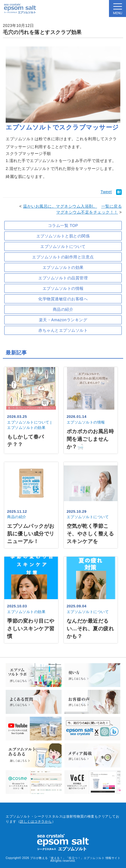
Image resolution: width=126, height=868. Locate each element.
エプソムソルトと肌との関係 (63, 236)
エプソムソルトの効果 (63, 267)
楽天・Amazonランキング (63, 320)
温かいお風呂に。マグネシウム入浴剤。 (60, 206)
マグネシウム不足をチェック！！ (87, 212)
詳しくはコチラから (36, 822)
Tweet (106, 192)
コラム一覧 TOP (63, 225)
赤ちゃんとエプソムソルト (63, 330)
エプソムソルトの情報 (63, 288)
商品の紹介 (63, 309)
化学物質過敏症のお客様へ (63, 299)
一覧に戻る (112, 206)
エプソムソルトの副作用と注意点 (63, 257)
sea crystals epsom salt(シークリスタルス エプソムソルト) (20, 8)
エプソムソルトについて (63, 246)
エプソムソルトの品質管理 (63, 278)
